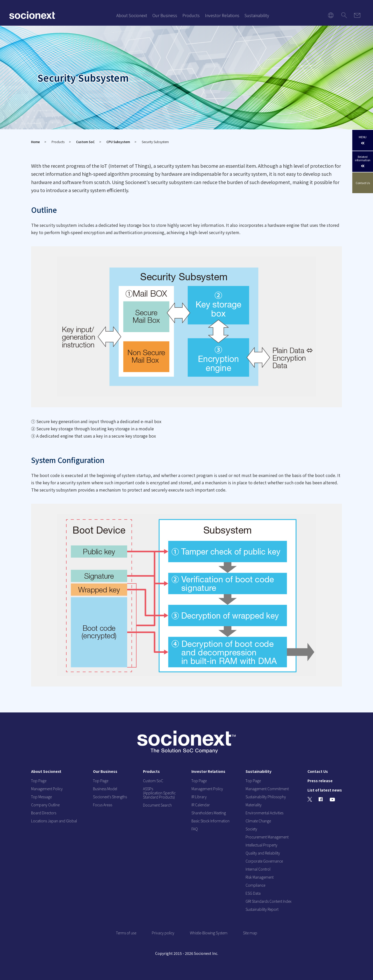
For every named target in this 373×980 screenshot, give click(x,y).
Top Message (41, 797)
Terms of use (126, 933)
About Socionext (132, 15)
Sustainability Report (262, 909)
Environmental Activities (264, 813)
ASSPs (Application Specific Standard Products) (159, 793)
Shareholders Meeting (209, 813)
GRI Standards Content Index (268, 901)
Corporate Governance (264, 861)
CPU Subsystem (118, 142)
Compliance (255, 885)
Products (191, 15)
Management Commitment (267, 789)
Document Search (157, 805)
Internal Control (258, 869)
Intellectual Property (261, 845)
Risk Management (260, 877)
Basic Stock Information (210, 821)
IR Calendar (201, 805)
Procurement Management (267, 837)
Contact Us (363, 183)
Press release (320, 781)
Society (251, 829)
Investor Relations (222, 15)
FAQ (195, 829)
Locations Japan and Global (54, 821)
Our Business (165, 15)
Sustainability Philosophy (266, 797)
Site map (250, 933)
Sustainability (257, 15)
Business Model (105, 789)
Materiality (254, 805)
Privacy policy (163, 933)
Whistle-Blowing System (209, 933)
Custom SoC (85, 142)
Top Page (39, 781)
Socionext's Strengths (110, 797)
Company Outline (45, 805)
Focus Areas (103, 805)
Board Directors (44, 813)
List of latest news (325, 790)
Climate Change (258, 821)
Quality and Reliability (263, 853)
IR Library (199, 797)
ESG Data (253, 893)
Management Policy (47, 789)
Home (35, 142)
